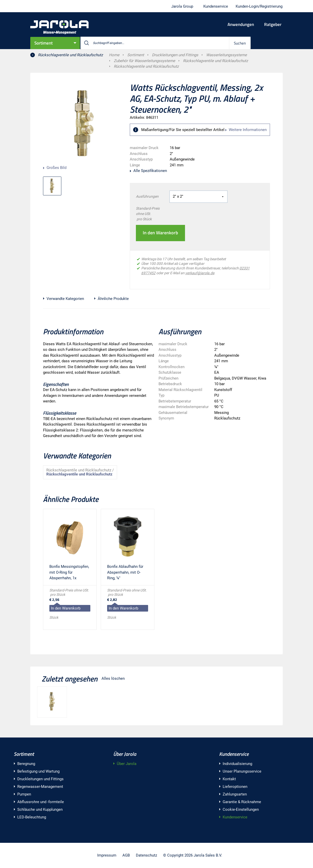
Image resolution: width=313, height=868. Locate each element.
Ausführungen (147, 196)
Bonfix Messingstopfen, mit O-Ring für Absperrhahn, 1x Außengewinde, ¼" (69, 573)
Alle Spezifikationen (150, 171)
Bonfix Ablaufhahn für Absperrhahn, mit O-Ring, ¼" (125, 572)
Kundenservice (234, 754)
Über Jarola (125, 754)
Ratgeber (273, 24)
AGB (126, 855)
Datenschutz (146, 855)
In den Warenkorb (160, 233)
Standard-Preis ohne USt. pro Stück (148, 214)
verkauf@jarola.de (200, 273)
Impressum (107, 855)
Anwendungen (241, 24)
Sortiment (44, 43)
